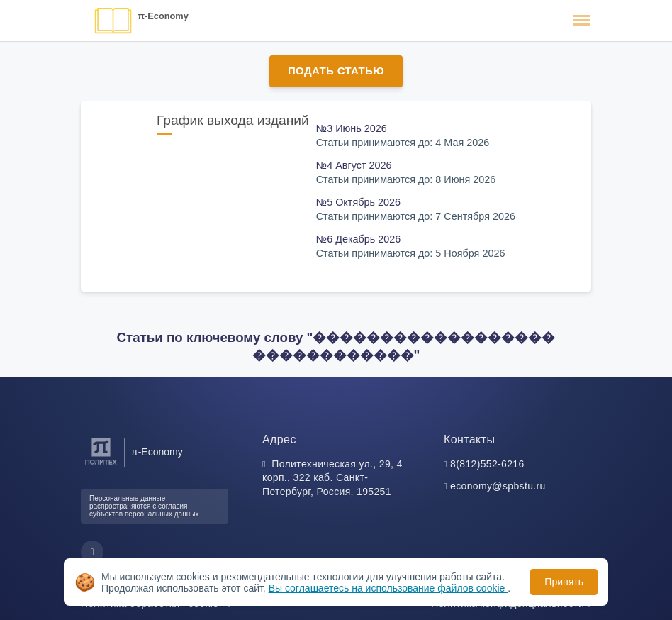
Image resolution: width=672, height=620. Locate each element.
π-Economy (163, 16)
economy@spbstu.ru (498, 486)
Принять (564, 582)
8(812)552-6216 (487, 464)
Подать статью (336, 71)
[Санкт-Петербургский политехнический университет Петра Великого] (101, 465)
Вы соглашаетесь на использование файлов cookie (388, 588)
